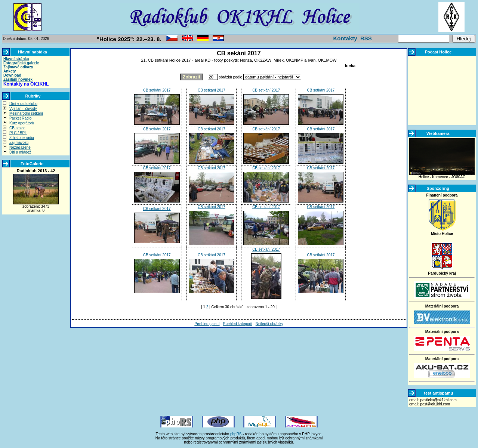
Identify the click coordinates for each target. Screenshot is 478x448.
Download (12, 75)
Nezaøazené (20, 147)
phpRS (236, 434)
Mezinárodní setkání (26, 113)
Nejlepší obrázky (269, 324)
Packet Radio (20, 118)
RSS (366, 38)
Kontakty (345, 38)
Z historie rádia (22, 138)
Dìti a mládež (20, 152)
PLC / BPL (18, 133)
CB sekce (17, 128)
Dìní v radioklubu (23, 104)
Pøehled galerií (207, 324)
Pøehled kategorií (237, 324)
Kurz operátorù (22, 123)
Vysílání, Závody (23, 109)
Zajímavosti (19, 143)
